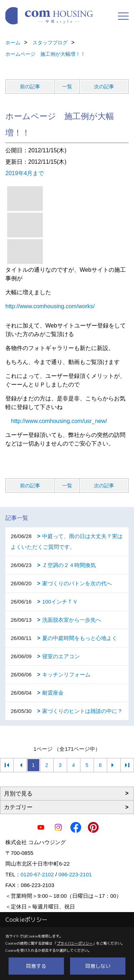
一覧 (67, 87)
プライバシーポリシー (75, 943)
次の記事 (104, 87)
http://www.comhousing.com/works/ (50, 306)
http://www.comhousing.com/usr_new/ (59, 421)
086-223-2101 (75, 874)
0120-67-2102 (37, 874)
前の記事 (30, 87)
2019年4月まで (25, 173)
